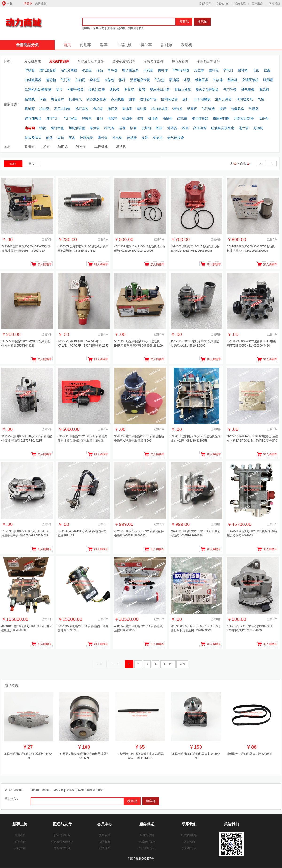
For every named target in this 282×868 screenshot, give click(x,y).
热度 (32, 164)
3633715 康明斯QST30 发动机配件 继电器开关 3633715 (83, 628)
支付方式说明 (62, 848)
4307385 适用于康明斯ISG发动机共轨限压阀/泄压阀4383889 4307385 (83, 249)
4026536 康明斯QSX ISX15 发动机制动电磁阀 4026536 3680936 (195, 533)
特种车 (146, 45)
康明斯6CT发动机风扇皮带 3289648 (250, 754)
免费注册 (41, 4)
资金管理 (105, 835)
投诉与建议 (189, 848)
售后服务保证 (147, 842)
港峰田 (35, 790)
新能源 (166, 45)
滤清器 (111, 28)
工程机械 (124, 45)
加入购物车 (45, 264)
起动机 (121, 28)
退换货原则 (147, 835)
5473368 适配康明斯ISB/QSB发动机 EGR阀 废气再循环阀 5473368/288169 (139, 344)
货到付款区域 (62, 835)
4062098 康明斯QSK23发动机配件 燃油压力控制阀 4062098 (252, 533)
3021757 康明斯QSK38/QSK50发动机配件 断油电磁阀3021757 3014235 (27, 438)
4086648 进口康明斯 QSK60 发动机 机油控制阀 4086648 (139, 628)
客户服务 (257, 4)
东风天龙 (99, 28)
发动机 (187, 45)
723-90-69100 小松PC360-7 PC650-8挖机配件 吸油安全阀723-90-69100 (196, 628)
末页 (182, 664)
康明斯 (86, 28)
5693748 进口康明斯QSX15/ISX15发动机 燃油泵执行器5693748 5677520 (26, 249)
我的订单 (206, 4)
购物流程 (20, 842)
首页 (67, 45)
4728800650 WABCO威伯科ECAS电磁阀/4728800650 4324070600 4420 (251, 344)
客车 (104, 45)
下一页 (168, 664)
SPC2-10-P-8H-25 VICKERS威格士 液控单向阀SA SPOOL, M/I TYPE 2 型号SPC (253, 438)
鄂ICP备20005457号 (141, 859)
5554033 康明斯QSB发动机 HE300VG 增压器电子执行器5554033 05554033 (25, 533)
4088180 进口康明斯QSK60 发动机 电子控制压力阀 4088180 (27, 628)
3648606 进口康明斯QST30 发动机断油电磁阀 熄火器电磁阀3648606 (139, 438)
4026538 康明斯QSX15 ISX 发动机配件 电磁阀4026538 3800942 (139, 533)
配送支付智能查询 (62, 842)
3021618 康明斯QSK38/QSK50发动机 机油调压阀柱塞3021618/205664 (251, 249)
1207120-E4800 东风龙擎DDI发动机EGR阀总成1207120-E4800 (250, 628)
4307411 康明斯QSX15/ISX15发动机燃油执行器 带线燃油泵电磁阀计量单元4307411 (82, 439)
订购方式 (20, 848)
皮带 (141, 28)
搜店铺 (202, 22)
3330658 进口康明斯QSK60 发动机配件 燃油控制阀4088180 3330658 (196, 438)
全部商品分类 (27, 45)
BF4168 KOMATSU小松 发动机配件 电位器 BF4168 (82, 533)
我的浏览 (223, 4)
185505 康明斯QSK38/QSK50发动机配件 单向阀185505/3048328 (26, 344)
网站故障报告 (189, 835)
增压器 (132, 28)
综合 (13, 164)
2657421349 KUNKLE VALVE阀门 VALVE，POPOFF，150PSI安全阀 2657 (83, 344)
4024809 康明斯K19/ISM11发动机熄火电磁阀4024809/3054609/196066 (140, 249)
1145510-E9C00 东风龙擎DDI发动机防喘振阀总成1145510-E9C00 (195, 344)
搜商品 (184, 22)
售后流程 (20, 835)
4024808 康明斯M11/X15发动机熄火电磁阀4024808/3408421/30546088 (195, 249)
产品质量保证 (147, 848)
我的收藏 (240, 4)
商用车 (86, 45)
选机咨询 (189, 842)
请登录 (28, 4)
